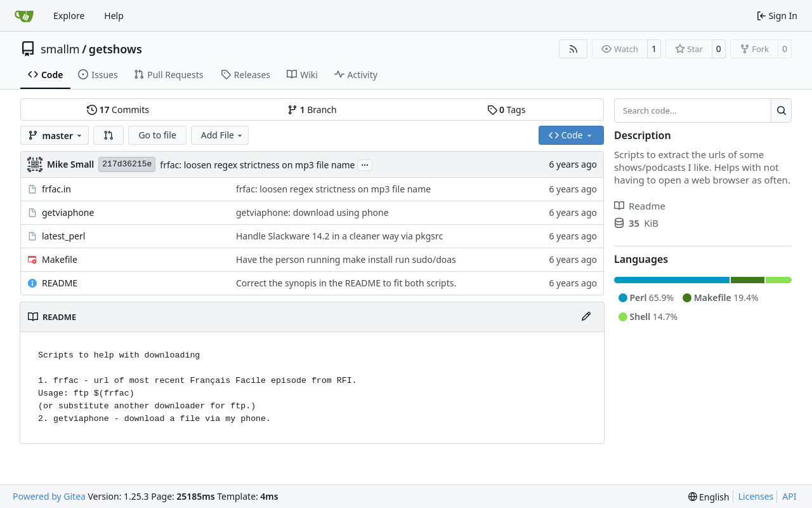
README (60, 283)
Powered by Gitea (49, 496)
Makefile (60, 259)
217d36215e (127, 164)
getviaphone (68, 212)
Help (114, 16)
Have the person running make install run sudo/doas (346, 259)
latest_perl (63, 236)
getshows (115, 49)
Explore (69, 16)
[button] (108, 135)
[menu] (709, 497)
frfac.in (56, 189)
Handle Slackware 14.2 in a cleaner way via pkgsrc (339, 236)
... (365, 164)
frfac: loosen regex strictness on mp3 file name (257, 165)
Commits (118, 110)
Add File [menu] (223, 135)
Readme (640, 206)
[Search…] (781, 110)
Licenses (756, 496)
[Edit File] (586, 317)
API (789, 496)
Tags (507, 110)
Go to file (157, 135)
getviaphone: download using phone (312, 212)
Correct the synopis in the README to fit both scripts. (346, 283)
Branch (312, 110)
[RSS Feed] (573, 49)
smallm (60, 49)
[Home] (24, 16)
